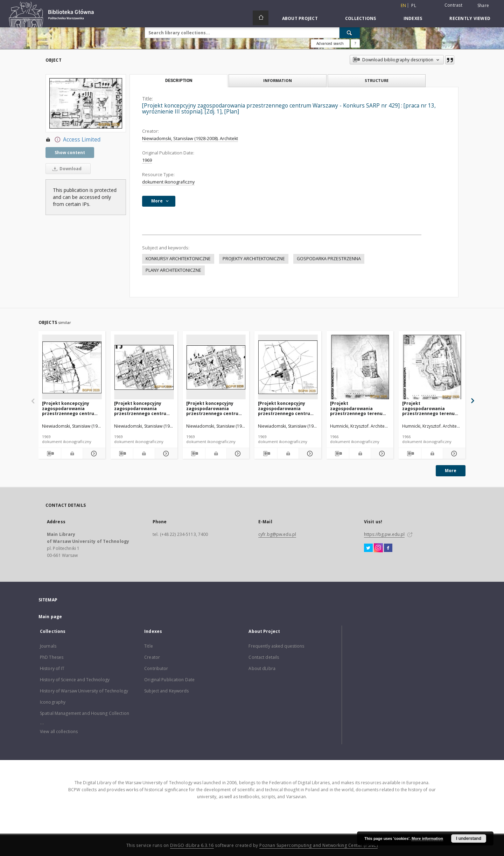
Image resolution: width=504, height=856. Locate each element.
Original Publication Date (169, 680)
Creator (152, 657)
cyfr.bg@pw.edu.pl (277, 534)
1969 (147, 160)
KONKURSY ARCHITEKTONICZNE (178, 259)
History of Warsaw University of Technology (84, 691)
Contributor (156, 668)
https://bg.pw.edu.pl (384, 534)
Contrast (453, 5)
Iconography (53, 702)
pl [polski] (414, 5)
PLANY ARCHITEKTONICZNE (173, 270)
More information (427, 838)
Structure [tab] (377, 80)
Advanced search (330, 43)
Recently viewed (470, 18)
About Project (300, 18)
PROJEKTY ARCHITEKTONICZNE (254, 259)
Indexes (413, 18)
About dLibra (262, 668)
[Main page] (261, 18)
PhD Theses (52, 657)
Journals (48, 646)
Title (149, 646)
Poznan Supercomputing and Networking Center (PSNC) (318, 845)
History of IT (52, 668)
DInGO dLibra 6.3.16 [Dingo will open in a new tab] (192, 845)
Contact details (264, 657)
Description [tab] (179, 81)
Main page (50, 617)
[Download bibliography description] (50, 454)
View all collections (59, 731)
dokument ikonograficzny (168, 182)
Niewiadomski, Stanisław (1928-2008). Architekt (190, 139)
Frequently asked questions (276, 646)
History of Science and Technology (75, 680)
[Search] (350, 33)
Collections (361, 18)
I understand (469, 838)
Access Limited (73, 140)
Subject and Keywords (166, 691)
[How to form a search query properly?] (355, 43)
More (451, 471)
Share (483, 6)
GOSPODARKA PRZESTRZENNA (329, 259)
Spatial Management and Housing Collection (85, 713)
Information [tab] (278, 80)
